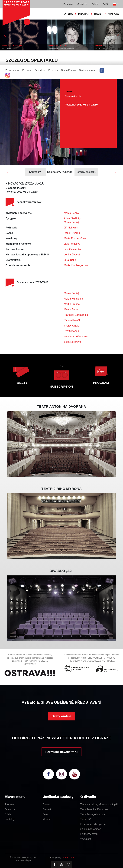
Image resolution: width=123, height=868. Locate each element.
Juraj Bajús (70, 260)
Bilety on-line (61, 716)
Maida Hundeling (73, 299)
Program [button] (68, 4)
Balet (45, 814)
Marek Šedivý (72, 213)
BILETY (22, 383)
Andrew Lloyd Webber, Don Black (62, 48)
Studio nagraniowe (91, 829)
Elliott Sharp (6, 48)
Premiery (53, 70)
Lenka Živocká (72, 255)
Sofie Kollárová (72, 342)
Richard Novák (72, 320)
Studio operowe (87, 70)
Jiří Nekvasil (71, 228)
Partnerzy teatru (89, 834)
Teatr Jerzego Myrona (93, 814)
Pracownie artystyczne (93, 824)
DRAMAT (84, 14)
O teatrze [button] (82, 4)
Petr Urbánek (71, 331)
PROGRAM (101, 383)
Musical (47, 819)
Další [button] (105, 4)
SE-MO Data (68, 857)
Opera (46, 804)
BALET (98, 14)
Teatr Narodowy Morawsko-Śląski (99, 804)
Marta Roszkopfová (75, 238)
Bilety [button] (95, 4)
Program (27, 70)
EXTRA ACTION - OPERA (12, 45)
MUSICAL (114, 14)
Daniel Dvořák (72, 233)
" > (61, 373)
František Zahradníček (76, 315)
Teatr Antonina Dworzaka (94, 809)
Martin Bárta (71, 309)
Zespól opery (12, 70)
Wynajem (86, 839)
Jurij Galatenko (72, 249)
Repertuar (40, 70)
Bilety (8, 814)
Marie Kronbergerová (76, 265)
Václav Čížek (71, 326)
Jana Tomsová (72, 244)
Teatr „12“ (86, 819)
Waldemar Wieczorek (76, 336)
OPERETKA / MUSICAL (58, 45)
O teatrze (10, 809)
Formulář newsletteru (61, 752)
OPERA (68, 14)
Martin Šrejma (72, 304)
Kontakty (10, 819)
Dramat (47, 809)
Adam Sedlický (72, 218)
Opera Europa (68, 70)
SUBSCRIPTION (61, 387)
